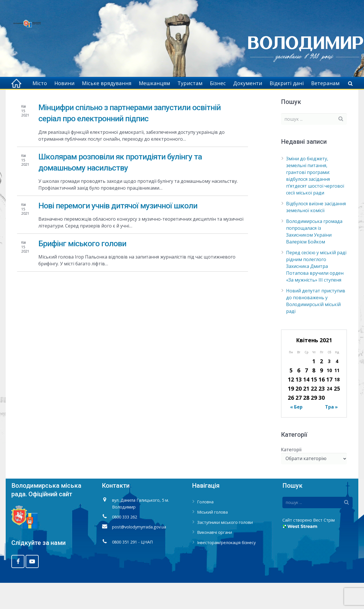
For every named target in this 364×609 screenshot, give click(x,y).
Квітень (327, 100)
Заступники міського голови (225, 548)
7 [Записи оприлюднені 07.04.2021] (306, 396)
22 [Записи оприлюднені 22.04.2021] (314, 415)
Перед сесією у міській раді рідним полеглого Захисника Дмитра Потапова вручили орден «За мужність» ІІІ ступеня (316, 292)
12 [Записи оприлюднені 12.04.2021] (291, 406)
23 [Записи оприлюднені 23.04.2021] (322, 415)
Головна (287, 100)
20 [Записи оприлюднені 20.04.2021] (299, 415)
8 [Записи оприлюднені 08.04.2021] (314, 396)
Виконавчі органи (215, 558)
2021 (307, 100)
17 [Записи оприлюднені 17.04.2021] (329, 406)
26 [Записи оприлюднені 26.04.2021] (291, 424)
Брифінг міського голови (82, 270)
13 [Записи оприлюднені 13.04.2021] (299, 406)
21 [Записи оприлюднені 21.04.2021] (306, 415)
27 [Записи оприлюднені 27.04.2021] (299, 424)
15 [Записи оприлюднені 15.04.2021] (314, 406)
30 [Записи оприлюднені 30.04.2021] (322, 424)
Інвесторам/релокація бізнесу (226, 569)
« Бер (296, 433)
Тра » (331, 433)
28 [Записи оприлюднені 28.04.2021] (306, 424)
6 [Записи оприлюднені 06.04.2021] (299, 396)
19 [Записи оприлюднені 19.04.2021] (291, 415)
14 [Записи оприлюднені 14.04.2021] (306, 406)
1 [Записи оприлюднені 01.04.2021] (314, 387)
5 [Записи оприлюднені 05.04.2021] (291, 396)
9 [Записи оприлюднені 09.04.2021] (321, 396)
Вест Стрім (324, 546)
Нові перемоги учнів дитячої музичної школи (118, 232)
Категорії (291, 475)
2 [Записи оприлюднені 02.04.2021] (321, 387)
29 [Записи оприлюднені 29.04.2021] (314, 424)
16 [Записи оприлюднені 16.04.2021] (322, 406)
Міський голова (212, 538)
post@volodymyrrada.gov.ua (139, 553)
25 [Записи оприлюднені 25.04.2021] (337, 415)
